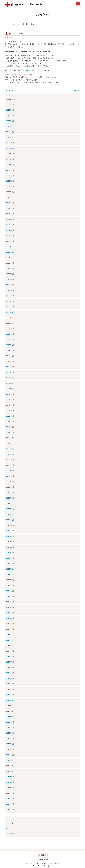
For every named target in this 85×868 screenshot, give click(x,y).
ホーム (7, 24)
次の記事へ (75, 91)
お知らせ (15, 24)
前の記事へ (10, 91)
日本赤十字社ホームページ (34, 70)
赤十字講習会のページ (19, 80)
